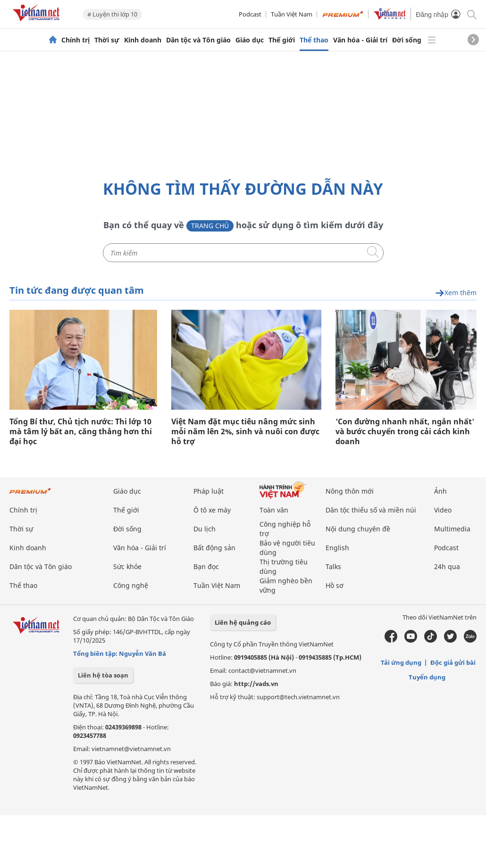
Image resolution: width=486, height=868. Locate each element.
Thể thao (314, 40)
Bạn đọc (206, 566)
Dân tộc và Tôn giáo (198, 40)
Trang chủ (210, 226)
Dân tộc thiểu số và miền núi (371, 510)
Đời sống (407, 40)
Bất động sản (214, 548)
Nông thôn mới (350, 491)
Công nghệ (131, 585)
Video (443, 510)
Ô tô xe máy (212, 510)
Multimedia (452, 529)
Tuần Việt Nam (292, 14)
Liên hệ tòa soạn (103, 675)
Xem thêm (456, 293)
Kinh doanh (143, 40)
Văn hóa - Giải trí (360, 40)
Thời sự (107, 40)
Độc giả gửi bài (453, 662)
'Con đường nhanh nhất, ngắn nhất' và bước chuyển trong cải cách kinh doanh (405, 432)
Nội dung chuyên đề (358, 529)
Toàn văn (274, 510)
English (337, 548)
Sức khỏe (127, 566)
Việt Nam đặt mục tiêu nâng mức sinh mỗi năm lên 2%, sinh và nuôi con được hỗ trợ (245, 432)
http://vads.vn (256, 684)
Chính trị (75, 40)
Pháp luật (209, 491)
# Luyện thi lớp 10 (112, 14)
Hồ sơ (335, 585)
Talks (333, 566)
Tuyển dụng (427, 677)
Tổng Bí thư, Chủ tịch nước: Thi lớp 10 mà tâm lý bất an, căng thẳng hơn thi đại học (81, 432)
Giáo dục (250, 40)
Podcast (250, 14)
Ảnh (440, 491)
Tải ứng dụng (401, 662)
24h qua (447, 566)
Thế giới (282, 40)
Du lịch (205, 529)
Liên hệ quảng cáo (243, 622)
